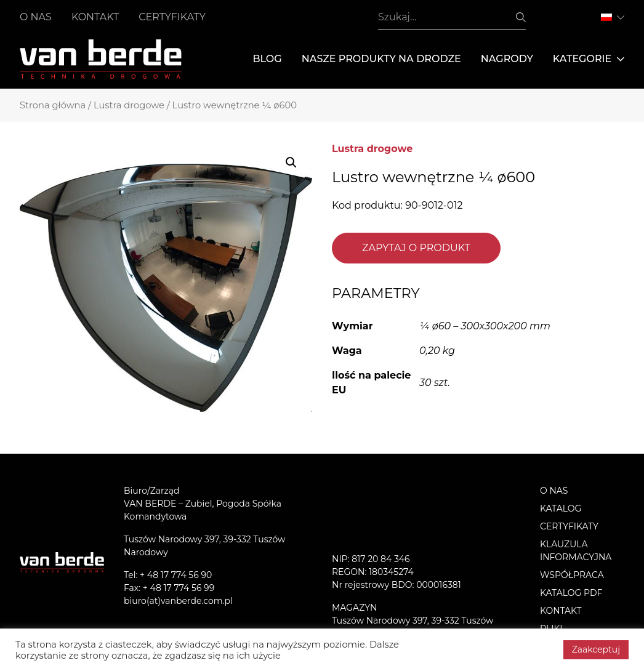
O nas (36, 17)
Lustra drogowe (129, 105)
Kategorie (589, 59)
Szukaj (521, 17)
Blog (267, 59)
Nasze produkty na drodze (381, 59)
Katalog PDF (571, 593)
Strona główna (53, 105)
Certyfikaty (172, 17)
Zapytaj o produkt (416, 248)
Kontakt (95, 17)
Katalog (561, 508)
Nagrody (507, 59)
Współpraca (572, 575)
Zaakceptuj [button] (596, 649)
